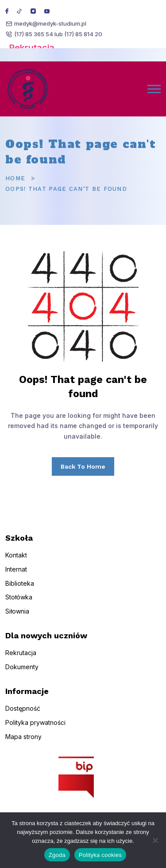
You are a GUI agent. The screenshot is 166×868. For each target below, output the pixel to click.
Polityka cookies (100, 855)
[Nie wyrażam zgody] (155, 840)
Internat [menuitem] (16, 577)
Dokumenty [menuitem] (22, 674)
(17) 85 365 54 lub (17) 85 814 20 (58, 34)
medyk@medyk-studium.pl (50, 23)
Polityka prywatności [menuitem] (35, 730)
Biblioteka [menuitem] (20, 591)
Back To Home (83, 466)
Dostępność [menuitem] (23, 716)
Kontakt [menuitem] (16, 563)
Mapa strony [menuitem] (23, 744)
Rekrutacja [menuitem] (21, 660)
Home (15, 178)
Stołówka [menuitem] (19, 605)
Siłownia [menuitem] (17, 619)
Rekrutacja (32, 48)
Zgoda (57, 855)
